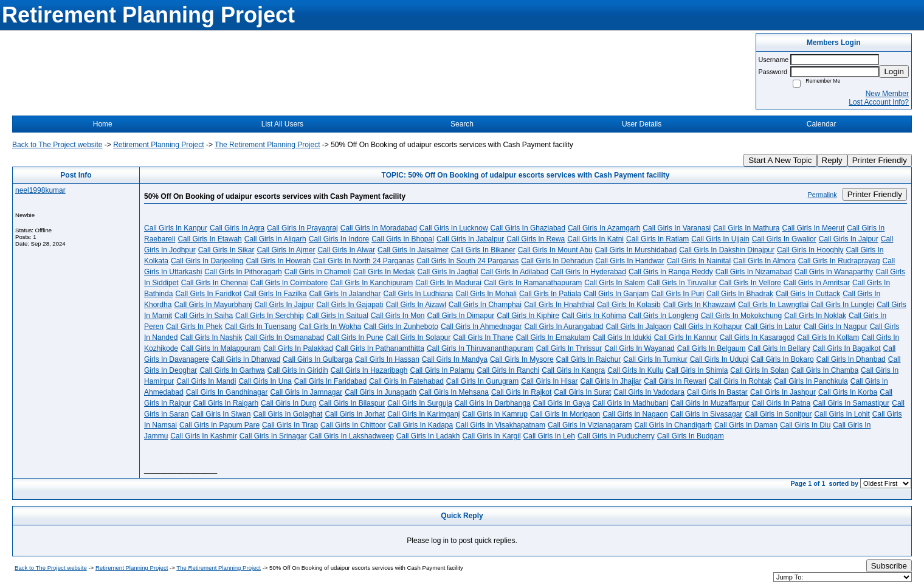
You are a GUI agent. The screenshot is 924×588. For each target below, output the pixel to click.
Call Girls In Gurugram (482, 381)
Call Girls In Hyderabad (588, 272)
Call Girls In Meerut (814, 228)
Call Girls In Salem (614, 283)
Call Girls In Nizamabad (754, 272)
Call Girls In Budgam (691, 436)
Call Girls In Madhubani (631, 403)
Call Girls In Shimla (697, 370)
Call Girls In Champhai (485, 305)
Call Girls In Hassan (387, 359)
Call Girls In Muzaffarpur (710, 403)
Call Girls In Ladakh (428, 436)
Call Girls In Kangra (573, 370)
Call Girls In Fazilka (275, 294)
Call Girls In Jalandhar (345, 294)
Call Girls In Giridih (298, 370)
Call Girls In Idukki (622, 337)
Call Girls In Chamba (825, 370)
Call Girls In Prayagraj (302, 228)
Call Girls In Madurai (448, 283)
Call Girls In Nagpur (836, 327)
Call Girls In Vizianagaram (590, 425)
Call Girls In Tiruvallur (682, 283)
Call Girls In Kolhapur (708, 327)
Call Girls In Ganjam (616, 294)
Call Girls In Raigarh (226, 403)
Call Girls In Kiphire (528, 316)
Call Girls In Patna (781, 403)
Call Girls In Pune (355, 337)
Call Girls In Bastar (717, 392)
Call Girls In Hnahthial (559, 305)
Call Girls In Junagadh (381, 392)
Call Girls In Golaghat (288, 414)
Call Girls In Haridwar (629, 261)
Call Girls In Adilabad (515, 272)
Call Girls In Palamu (443, 370)
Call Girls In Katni (595, 239)
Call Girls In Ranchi (509, 370)
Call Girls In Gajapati (350, 305)
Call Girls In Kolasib (629, 305)
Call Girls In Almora (764, 261)
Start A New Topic (780, 160)
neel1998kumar (40, 190)
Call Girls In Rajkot (521, 392)
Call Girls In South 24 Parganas (467, 261)
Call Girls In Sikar (226, 250)
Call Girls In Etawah (209, 239)
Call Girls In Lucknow (454, 228)
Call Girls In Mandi (206, 381)
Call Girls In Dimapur (461, 316)
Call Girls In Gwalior (784, 239)
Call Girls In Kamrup (495, 414)
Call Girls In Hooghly (810, 250)
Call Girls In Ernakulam (553, 337)
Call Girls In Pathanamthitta (380, 348)
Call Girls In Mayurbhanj (213, 305)
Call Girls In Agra (237, 228)
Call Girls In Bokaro (782, 359)
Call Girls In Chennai (215, 283)
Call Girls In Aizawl (416, 305)
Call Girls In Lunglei (843, 305)
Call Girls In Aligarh (275, 239)
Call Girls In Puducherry (616, 436)
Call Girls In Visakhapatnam (500, 425)
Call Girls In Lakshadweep (351, 436)
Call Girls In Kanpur (176, 228)
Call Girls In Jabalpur (470, 239)
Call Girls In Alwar (346, 250)
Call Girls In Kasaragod (757, 337)
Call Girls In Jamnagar (306, 392)
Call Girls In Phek (194, 327)
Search (462, 124)
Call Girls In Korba (848, 392)
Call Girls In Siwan (221, 414)
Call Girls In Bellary (779, 348)
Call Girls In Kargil (492, 436)
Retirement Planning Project (158, 145)
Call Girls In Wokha (330, 327)
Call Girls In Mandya (455, 359)
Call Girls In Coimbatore (289, 283)
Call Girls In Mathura (746, 228)
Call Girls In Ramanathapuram (533, 283)
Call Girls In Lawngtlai (773, 305)
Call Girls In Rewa (536, 239)
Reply (832, 160)
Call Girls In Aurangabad (564, 327)
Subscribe (889, 566)
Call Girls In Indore (339, 239)
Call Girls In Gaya (562, 403)
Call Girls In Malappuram (221, 348)
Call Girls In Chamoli (318, 272)
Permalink (822, 195)
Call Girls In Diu (805, 425)
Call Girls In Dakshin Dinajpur (727, 250)
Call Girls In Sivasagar (707, 414)
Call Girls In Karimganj (423, 414)
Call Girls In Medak (384, 272)
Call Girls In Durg (288, 403)
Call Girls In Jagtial (447, 272)
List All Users (282, 124)
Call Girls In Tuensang (261, 327)
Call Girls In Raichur (589, 359)
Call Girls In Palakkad (298, 348)
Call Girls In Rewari (675, 381)
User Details (642, 124)
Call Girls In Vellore (750, 283)
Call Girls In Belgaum (712, 348)
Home (103, 124)
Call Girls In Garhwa (232, 370)
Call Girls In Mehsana (454, 392)
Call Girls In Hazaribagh (369, 370)
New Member (887, 94)
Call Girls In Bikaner (483, 250)
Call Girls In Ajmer (286, 250)
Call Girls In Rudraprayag (839, 261)
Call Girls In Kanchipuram (371, 283)
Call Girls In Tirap (290, 425)
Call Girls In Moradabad (379, 228)
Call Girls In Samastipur (851, 403)
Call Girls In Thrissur (569, 348)
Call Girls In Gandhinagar (227, 392)
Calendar (822, 124)
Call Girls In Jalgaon (639, 327)
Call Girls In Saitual (337, 316)
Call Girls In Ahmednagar (481, 327)
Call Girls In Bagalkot (847, 348)
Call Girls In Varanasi (677, 228)
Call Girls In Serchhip (270, 316)
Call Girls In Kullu (635, 370)
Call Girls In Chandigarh (673, 425)
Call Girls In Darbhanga (493, 403)
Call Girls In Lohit (842, 414)
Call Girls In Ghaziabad (528, 228)
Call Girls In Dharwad (246, 359)
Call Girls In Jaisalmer (413, 250)
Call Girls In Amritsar (817, 283)
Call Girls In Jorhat (355, 414)
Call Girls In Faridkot (208, 294)
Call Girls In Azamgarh (604, 228)
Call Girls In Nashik (211, 337)
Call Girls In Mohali (486, 294)
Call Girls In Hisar (549, 381)
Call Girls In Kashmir (203, 436)
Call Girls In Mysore (522, 359)
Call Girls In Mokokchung (741, 316)
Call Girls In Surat (582, 392)
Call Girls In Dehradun (557, 261)
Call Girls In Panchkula (811, 381)
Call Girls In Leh (549, 436)
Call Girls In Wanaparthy (834, 272)
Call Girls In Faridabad (330, 381)
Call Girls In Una (265, 381)
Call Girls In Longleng (664, 316)
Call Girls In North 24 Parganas (364, 261)
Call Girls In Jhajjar (611, 381)
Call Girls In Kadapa (420, 425)
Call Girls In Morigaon (565, 414)
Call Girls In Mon (398, 316)
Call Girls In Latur (773, 327)
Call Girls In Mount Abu (555, 250)
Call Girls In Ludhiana (419, 294)
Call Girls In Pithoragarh (243, 272)
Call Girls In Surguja (420, 403)
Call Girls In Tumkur (655, 359)
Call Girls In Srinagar (273, 436)
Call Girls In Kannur (686, 337)
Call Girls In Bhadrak (740, 294)
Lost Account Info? (879, 102)
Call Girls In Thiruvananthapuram (480, 348)
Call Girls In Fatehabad (406, 381)
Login (894, 71)
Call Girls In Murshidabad (636, 250)
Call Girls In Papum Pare (219, 425)
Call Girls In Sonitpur (778, 414)
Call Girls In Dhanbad (851, 359)
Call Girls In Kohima (594, 316)
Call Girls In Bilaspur (352, 403)
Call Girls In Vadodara (649, 392)
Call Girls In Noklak (815, 316)
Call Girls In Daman (746, 425)
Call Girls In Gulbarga (318, 359)
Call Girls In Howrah (278, 261)
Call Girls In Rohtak (740, 381)
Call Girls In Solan (759, 370)
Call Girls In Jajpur (284, 305)
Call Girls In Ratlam (657, 239)
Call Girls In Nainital (699, 261)
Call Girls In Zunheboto (401, 327)
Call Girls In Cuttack (808, 294)
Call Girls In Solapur (419, 337)
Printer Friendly (880, 160)
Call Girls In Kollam (828, 337)
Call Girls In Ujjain (720, 239)
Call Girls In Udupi (719, 359)
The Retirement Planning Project (267, 145)
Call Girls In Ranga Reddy (671, 272)
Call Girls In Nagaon (635, 414)
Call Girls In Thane (483, 337)
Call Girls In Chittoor (353, 425)
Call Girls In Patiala (550, 294)
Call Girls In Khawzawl (699, 305)
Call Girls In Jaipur (849, 239)
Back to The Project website (57, 145)
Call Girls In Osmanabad (284, 337)
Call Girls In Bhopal (403, 239)
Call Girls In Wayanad (640, 348)
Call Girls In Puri (677, 294)
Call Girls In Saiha (204, 316)
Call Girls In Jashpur (783, 392)
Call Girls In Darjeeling (207, 261)
